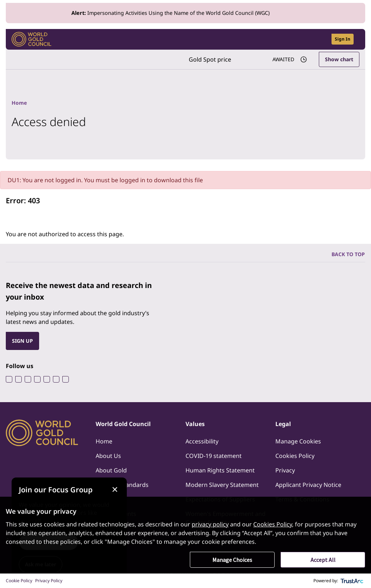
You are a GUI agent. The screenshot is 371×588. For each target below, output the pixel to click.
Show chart (339, 59)
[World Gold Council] (32, 39)
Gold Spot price (210, 59)
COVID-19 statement (214, 456)
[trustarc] (352, 581)
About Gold (111, 470)
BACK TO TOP (348, 254)
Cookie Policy (19, 581)
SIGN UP (22, 341)
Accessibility (202, 441)
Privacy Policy (49, 581)
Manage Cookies (298, 441)
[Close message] (115, 490)
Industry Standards (122, 485)
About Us (108, 456)
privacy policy (210, 524)
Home (104, 441)
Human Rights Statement (220, 470)
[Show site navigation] (357, 39)
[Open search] (321, 39)
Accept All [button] (323, 560)
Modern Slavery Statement (222, 485)
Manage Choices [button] (232, 560)
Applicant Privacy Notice (308, 485)
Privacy (285, 470)
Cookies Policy (295, 456)
